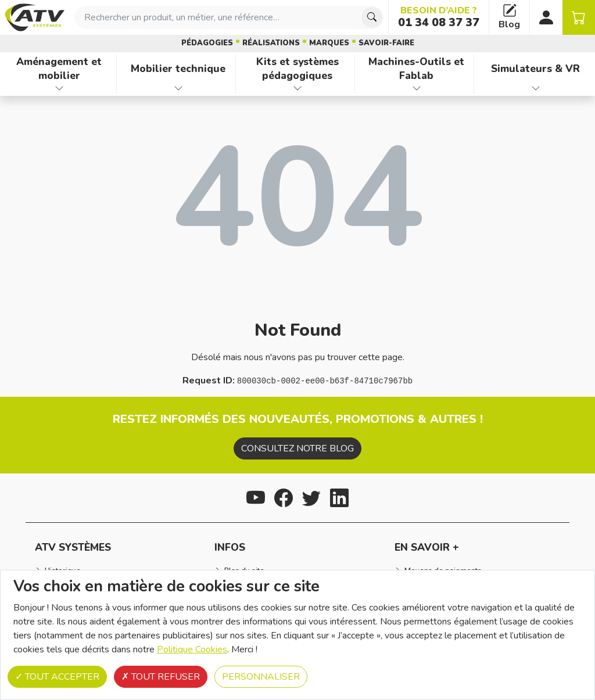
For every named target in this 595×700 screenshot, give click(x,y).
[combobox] (229, 17)
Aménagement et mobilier (59, 69)
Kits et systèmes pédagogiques (297, 69)
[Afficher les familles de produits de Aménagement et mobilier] (59, 88)
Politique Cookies (192, 649)
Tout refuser (161, 677)
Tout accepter (57, 677)
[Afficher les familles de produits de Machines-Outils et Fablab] (417, 88)
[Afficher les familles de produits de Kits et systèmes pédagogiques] (297, 88)
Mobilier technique (178, 69)
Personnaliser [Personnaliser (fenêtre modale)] (261, 677)
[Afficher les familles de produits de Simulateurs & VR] (536, 88)
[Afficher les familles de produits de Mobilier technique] (178, 88)
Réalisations (271, 43)
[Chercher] (372, 17)
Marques (329, 43)
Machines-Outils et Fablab (416, 69)
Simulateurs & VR (535, 69)
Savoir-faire (386, 43)
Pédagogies (207, 43)
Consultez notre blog (297, 448)
